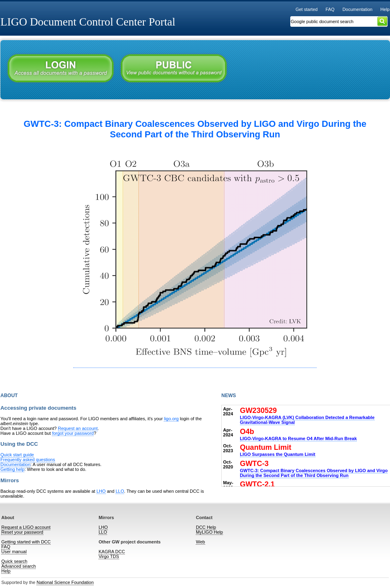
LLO (120, 491)
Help (385, 9)
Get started (307, 9)
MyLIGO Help (209, 532)
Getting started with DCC (26, 542)
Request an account (78, 428)
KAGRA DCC (112, 552)
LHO (101, 491)
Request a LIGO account (26, 527)
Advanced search (18, 566)
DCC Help (206, 527)
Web (200, 542)
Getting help (12, 469)
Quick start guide (17, 455)
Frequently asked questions (28, 460)
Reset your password (22, 532)
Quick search (14, 561)
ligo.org (171, 419)
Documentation (358, 9)
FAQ (330, 9)
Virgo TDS (109, 556)
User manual (14, 552)
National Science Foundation (65, 582)
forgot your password (73, 433)
